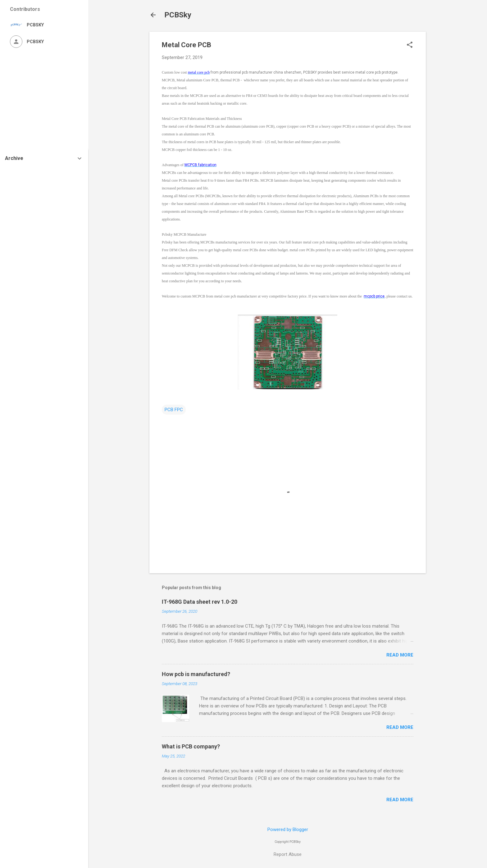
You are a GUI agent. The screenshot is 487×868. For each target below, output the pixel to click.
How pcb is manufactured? (196, 674)
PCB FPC (174, 410)
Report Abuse (288, 854)
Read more (400, 655)
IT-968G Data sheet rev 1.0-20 (200, 602)
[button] (410, 45)
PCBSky (178, 15)
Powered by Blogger (288, 829)
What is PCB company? (191, 746)
